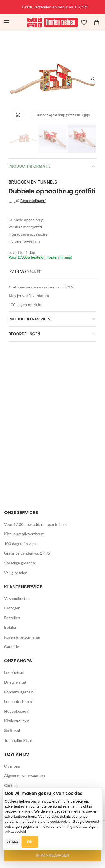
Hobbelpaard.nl (17, 711)
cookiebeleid (60, 821)
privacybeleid (15, 831)
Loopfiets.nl (14, 672)
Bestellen (12, 618)
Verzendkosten (17, 598)
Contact (11, 785)
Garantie (12, 647)
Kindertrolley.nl (17, 721)
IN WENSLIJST (28, 271)
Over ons (12, 766)
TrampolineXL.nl (18, 740)
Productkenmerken (29, 319)
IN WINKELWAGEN (53, 855)
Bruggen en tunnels (33, 182)
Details (12, 842)
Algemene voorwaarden (25, 776)
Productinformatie (30, 166)
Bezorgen (12, 608)
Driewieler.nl (15, 682)
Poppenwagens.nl (19, 692)
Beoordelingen (33, 200)
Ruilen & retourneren (22, 637)
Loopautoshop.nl (18, 701)
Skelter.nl (12, 730)
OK (30, 842)
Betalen (11, 627)
